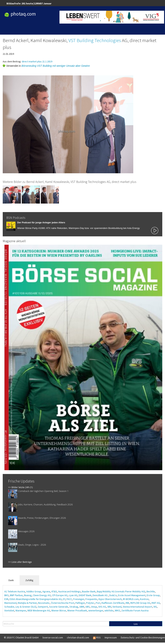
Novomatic (44, 603)
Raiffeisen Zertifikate (113, 603)
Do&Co (113, 595)
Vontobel (9, 610)
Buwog (28, 595)
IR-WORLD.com (131, 599)
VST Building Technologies (95, 40)
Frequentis (91, 599)
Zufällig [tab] (29, 580)
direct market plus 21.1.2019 (37, 61)
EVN (6, 599)
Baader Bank (89, 591)
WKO (117, 610)
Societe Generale (59, 607)
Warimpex (21, 610)
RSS (97, 638)
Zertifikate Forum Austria (135, 610)
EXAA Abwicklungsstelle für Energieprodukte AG (36, 599)
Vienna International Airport (137, 607)
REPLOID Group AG (140, 603)
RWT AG (156, 603)
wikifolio (109, 610)
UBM (82, 607)
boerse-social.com (53, 637)
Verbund (117, 607)
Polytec (90, 603)
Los (136, 624)
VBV (109, 607)
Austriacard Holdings (69, 591)
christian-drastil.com (78, 637)
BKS (7, 595)
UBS (88, 607)
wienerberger (96, 610)
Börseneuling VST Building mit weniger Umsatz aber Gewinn (56, 66)
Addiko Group (34, 591)
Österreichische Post (63, 603)
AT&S (54, 591)
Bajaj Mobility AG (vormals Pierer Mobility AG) (121, 591)
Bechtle (151, 591)
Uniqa (94, 607)
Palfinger (80, 603)
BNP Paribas (16, 595)
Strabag (74, 607)
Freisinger (79, 599)
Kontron (144, 599)
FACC (69, 599)
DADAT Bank (85, 595)
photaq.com (23, 14)
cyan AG (73, 595)
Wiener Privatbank (77, 610)
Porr (98, 603)
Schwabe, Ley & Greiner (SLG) (20, 607)
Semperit (43, 607)
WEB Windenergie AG (39, 610)
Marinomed (10, 603)
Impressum (111, 637)
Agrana (46, 591)
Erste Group (153, 595)
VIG (155, 607)
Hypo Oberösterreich (110, 599)
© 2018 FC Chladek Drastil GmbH (21, 637)
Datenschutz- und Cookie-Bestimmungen (143, 637)
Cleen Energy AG (42, 595)
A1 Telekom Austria (15, 591)
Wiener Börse (59, 610)
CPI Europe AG (60, 595)
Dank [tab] (11, 580)
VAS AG (102, 607)
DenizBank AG (100, 595)
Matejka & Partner (27, 603)
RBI (127, 603)
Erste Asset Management (132, 595)
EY (64, 599)
